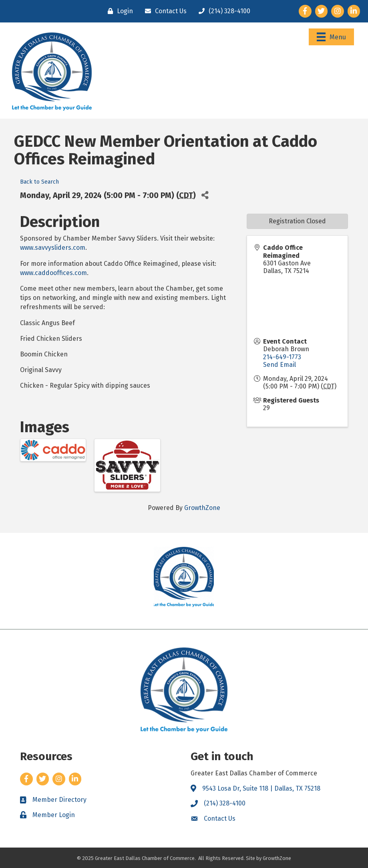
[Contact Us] (164, 11)
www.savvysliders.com (53, 248)
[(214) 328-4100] (222, 11)
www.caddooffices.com (53, 273)
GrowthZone (202, 508)
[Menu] (331, 37)
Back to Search (39, 182)
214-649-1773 (282, 357)
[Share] (205, 195)
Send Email (280, 365)
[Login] (118, 11)
